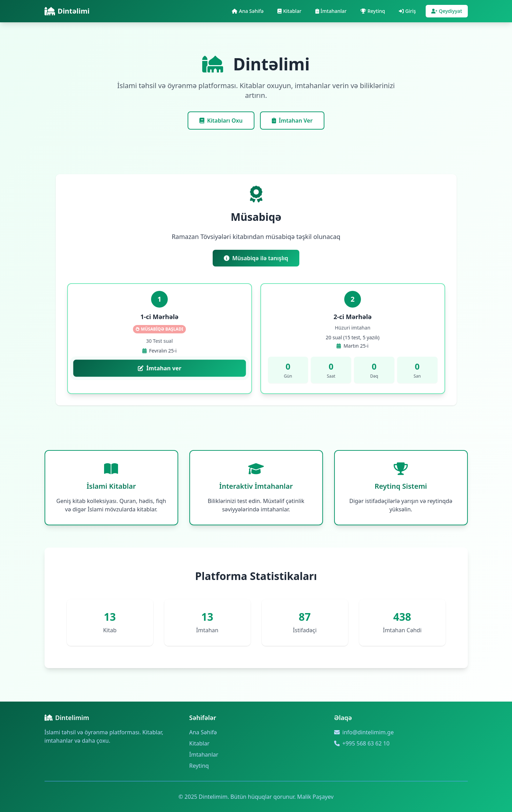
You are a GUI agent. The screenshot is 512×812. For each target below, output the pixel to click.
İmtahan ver (159, 368)
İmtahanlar (204, 755)
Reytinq (199, 766)
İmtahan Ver (292, 121)
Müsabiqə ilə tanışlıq (256, 258)
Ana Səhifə (203, 732)
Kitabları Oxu (221, 121)
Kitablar (199, 743)
